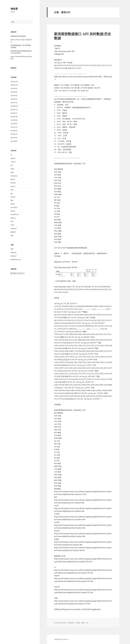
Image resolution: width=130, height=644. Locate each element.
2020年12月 (14, 106)
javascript (14, 176)
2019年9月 (14, 120)
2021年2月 (14, 99)
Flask (12, 169)
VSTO (12, 225)
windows (14, 228)
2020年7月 (14, 110)
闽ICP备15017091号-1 (18, 273)
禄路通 (14, 9)
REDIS (13, 204)
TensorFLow (15, 214)
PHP (12, 190)
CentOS (13, 162)
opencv (13, 186)
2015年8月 (14, 141)
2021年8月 (14, 92)
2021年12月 (14, 82)
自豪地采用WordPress (61, 639)
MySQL (13, 179)
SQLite (13, 211)
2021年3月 (14, 96)
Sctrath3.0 (14, 207)
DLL (12, 165)
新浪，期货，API (83, 623)
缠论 (12, 235)
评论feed (13, 256)
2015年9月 (14, 138)
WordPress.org (16, 260)
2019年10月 (14, 117)
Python (13, 197)
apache (13, 158)
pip (12, 193)
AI (11, 155)
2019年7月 (14, 127)
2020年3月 (14, 113)
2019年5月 (14, 134)
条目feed (13, 253)
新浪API (13, 232)
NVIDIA (13, 183)
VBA (12, 221)
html (12, 172)
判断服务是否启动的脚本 (18, 36)
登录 (12, 249)
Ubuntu (13, 218)
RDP (12, 200)
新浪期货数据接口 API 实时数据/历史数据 (83, 36)
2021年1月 (14, 103)
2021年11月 (14, 85)
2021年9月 (14, 89)
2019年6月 (14, 131)
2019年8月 (14, 124)
